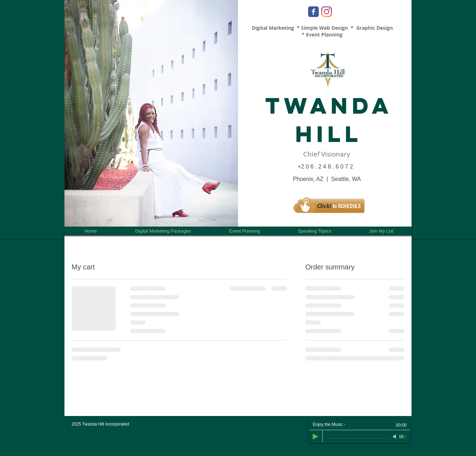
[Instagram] (327, 12)
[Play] (316, 437)
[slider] (403, 437)
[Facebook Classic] (313, 12)
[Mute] (395, 437)
